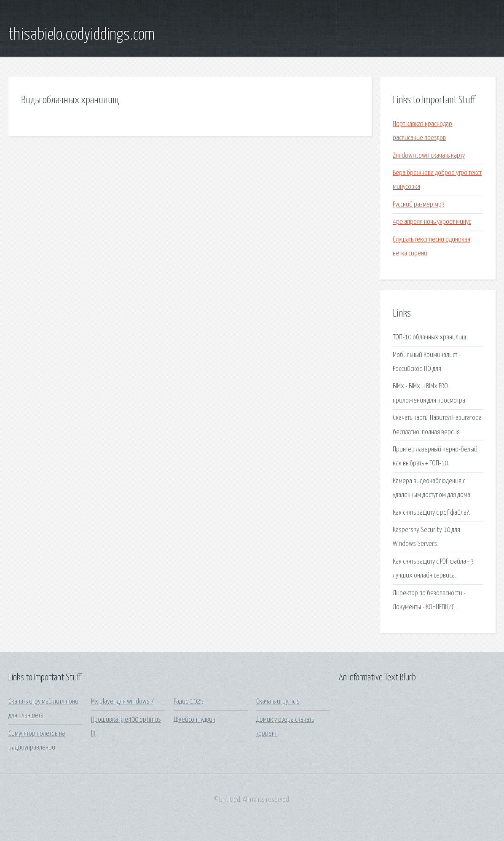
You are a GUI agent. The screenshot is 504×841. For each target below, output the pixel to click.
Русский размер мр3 (419, 205)
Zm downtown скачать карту (429, 156)
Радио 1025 (189, 702)
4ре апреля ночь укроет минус (432, 222)
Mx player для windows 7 (123, 702)
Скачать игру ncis (278, 702)
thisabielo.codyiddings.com (82, 35)
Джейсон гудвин (194, 720)
